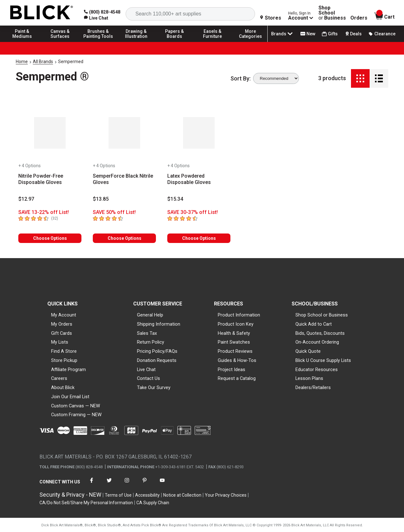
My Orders (62, 324)
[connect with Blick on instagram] (127, 484)
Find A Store (64, 351)
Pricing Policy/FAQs (157, 351)
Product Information (239, 315)
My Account (64, 315)
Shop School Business (332, 13)
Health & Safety (234, 333)
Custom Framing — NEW (76, 415)
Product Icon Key (236, 324)
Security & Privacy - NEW (70, 495)
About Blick (63, 387)
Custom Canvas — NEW (76, 406)
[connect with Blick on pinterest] (145, 484)
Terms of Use (118, 495)
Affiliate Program (68, 369)
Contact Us (149, 378)
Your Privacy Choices (226, 495)
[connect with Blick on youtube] (162, 484)
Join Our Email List (70, 397)
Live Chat (146, 369)
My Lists (60, 342)
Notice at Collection (182, 495)
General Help (150, 315)
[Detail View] (379, 78)
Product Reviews (235, 351)
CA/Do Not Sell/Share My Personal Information (86, 503)
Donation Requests (157, 360)
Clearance (382, 34)
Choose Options (50, 238)
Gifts (330, 34)
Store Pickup (64, 360)
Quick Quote (308, 351)
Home (22, 62)
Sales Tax (147, 333)
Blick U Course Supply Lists (323, 360)
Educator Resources (317, 369)
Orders (359, 18)
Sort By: (241, 79)
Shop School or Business (322, 315)
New (308, 34)
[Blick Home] (42, 13)
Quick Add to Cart (314, 324)
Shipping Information (159, 324)
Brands (282, 34)
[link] (96, 18)
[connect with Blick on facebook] (92, 484)
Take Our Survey (154, 387)
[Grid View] (360, 78)
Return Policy (151, 342)
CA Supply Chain (153, 503)
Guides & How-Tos (237, 360)
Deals (353, 34)
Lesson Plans (309, 378)
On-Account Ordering (317, 342)
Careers (59, 378)
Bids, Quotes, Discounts (320, 333)
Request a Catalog (237, 378)
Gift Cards (62, 333)
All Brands (43, 62)
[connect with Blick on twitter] (109, 484)
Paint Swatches (234, 342)
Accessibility (147, 495)
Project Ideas (232, 369)
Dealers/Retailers (313, 387)
